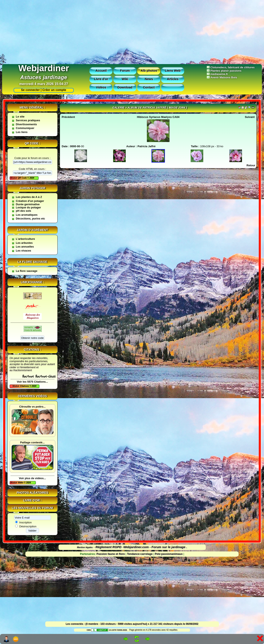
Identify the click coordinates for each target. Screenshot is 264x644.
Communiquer (25, 128)
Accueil (101, 70)
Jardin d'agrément (32, 230)
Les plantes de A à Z (29, 197)
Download (125, 87)
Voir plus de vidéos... (32, 478)
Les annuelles (25, 247)
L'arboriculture (25, 239)
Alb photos (149, 70)
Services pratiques (28, 120)
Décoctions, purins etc (30, 219)
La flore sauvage (32, 262)
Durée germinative (28, 204)
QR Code (23, 178)
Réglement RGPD (109, 547)
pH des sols (24, 211)
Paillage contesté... (32, 442)
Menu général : (32, 107)
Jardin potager (32, 188)
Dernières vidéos (32, 396)
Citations (25, 386)
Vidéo (21, 483)
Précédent (68, 117)
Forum (125, 70)
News (149, 79)
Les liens (22, 132)
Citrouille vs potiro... (32, 407)
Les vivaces (24, 251)
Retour (251, 165)
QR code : (32, 143)
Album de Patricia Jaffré (147, 108)
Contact (149, 87)
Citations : (32, 350)
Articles (173, 79)
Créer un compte (54, 90)
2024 (32, 178)
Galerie (118, 108)
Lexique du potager (28, 207)
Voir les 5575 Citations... (32, 382)
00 (79, 146)
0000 (73, 146)
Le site (20, 117)
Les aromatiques (27, 215)
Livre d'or (101, 79)
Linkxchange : (32, 282)
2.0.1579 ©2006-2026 (109, 630)
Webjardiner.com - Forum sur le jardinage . (155, 547)
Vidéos (101, 87)
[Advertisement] (132, 31)
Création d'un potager (30, 201)
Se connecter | (30, 90)
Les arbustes (24, 243)
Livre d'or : (32, 500)
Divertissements (26, 124)
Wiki (125, 79)
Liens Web (173, 70)
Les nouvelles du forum (32, 508)
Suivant (250, 117)
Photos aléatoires (32, 493)
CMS (89, 630)
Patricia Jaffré (146, 146)
